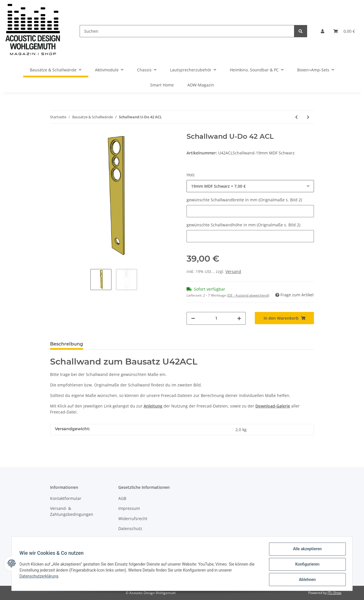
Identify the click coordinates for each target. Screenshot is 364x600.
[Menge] (216, 318)
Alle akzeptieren (306, 550)
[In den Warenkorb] (284, 318)
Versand (233, 271)
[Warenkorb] (344, 31)
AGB (122, 498)
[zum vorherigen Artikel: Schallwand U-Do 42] (296, 117)
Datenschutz (130, 528)
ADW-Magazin (201, 85)
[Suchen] (187, 31)
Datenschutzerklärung (40, 577)
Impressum (129, 508)
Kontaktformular (66, 498)
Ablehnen (306, 580)
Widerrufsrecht (133, 519)
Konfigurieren (306, 565)
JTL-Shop (334, 593)
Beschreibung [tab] (67, 344)
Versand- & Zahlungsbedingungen (72, 511)
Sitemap (126, 538)
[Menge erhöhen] (239, 318)
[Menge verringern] (193, 318)
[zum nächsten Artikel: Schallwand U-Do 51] (308, 117)
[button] (322, 31)
